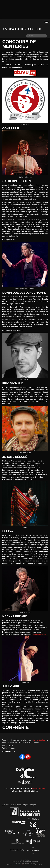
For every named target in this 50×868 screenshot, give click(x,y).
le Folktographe (40, 634)
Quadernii (19, 865)
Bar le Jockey (39, 740)
